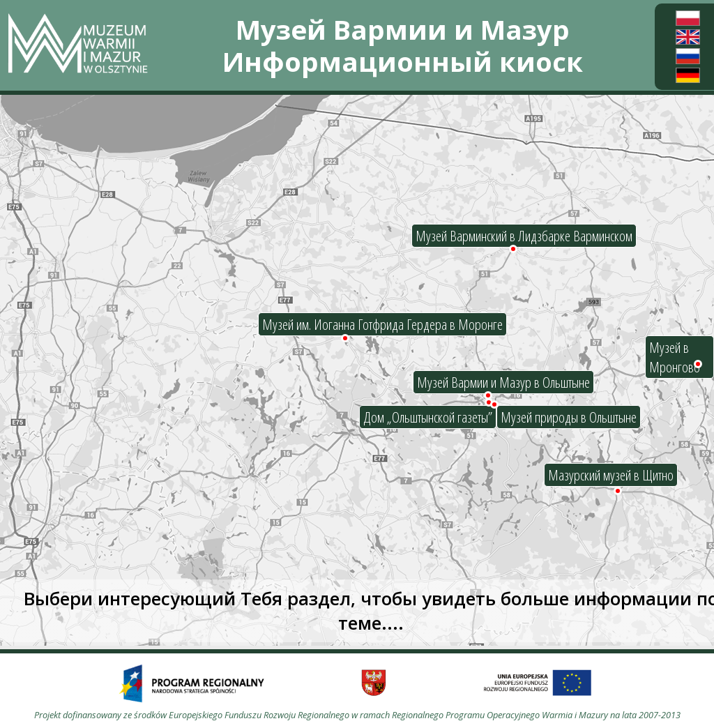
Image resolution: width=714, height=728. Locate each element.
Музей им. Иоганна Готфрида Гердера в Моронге (382, 324)
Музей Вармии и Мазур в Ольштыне (503, 382)
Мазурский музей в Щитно (611, 475)
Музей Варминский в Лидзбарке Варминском (524, 236)
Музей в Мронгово (675, 357)
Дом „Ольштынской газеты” (428, 417)
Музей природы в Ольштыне (569, 417)
